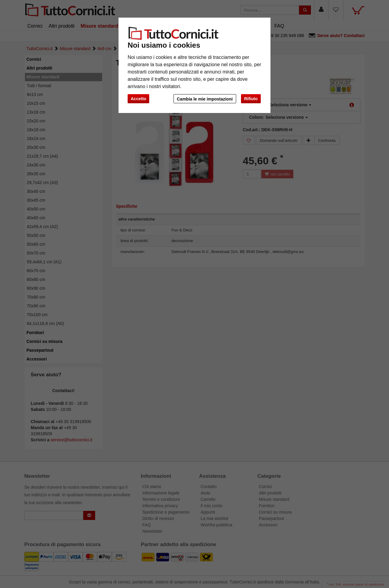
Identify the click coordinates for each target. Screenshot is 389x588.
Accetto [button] (138, 99)
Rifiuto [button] (251, 99)
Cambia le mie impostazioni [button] (205, 99)
